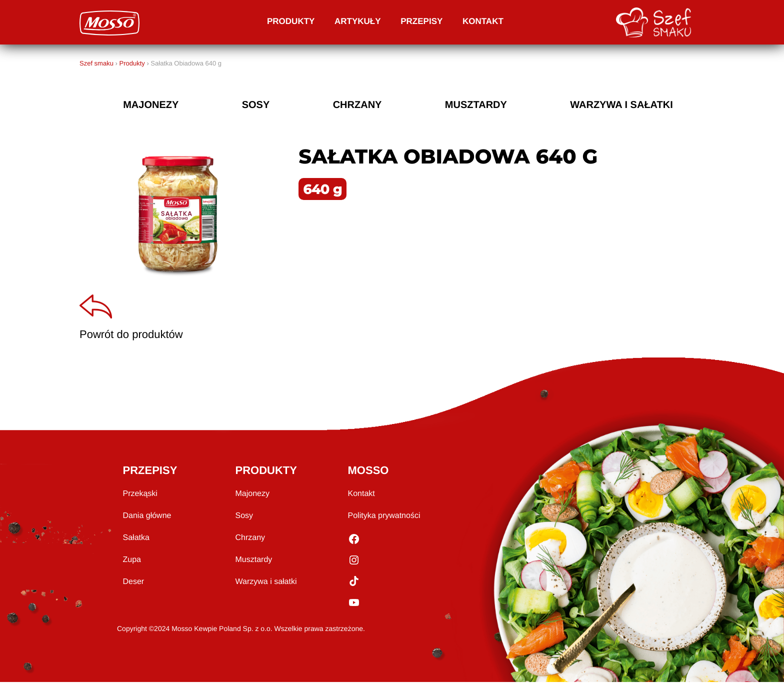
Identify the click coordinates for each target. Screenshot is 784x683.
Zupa (132, 561)
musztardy (476, 105)
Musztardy (254, 561)
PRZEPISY (150, 471)
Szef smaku (96, 63)
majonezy (151, 105)
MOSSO (368, 471)
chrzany (357, 105)
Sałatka (136, 539)
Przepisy (421, 21)
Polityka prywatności (384, 517)
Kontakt (483, 21)
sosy (256, 105)
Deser (134, 583)
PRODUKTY (266, 471)
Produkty (291, 21)
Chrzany (250, 539)
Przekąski (140, 495)
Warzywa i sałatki (621, 105)
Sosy (244, 517)
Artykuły (358, 21)
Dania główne (147, 517)
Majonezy (252, 495)
